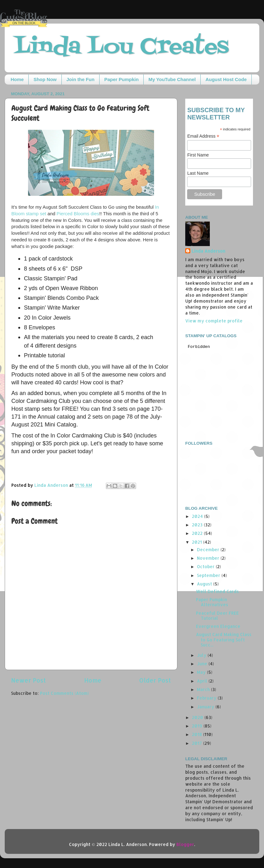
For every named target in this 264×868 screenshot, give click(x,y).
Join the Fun (80, 79)
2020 (198, 717)
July (202, 655)
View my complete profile (214, 321)
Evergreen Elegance (218, 626)
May (202, 672)
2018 (198, 734)
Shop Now (45, 79)
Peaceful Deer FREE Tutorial (217, 615)
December (209, 549)
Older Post (155, 680)
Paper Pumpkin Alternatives (212, 602)
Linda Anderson (208, 251)
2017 (198, 743)
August (205, 584)
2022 (198, 533)
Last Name (198, 173)
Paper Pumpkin (121, 79)
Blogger (185, 844)
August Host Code (226, 79)
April (203, 681)
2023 (198, 525)
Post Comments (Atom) (64, 693)
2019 (198, 726)
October (206, 566)
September (209, 575)
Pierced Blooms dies (78, 214)
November (209, 558)
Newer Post (29, 680)
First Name (198, 155)
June (203, 664)
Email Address (203, 136)
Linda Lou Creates (121, 47)
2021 (198, 542)
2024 (198, 516)
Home (17, 79)
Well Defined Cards (217, 591)
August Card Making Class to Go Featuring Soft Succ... (224, 639)
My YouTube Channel (172, 79)
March (204, 689)
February (207, 698)
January (206, 707)
